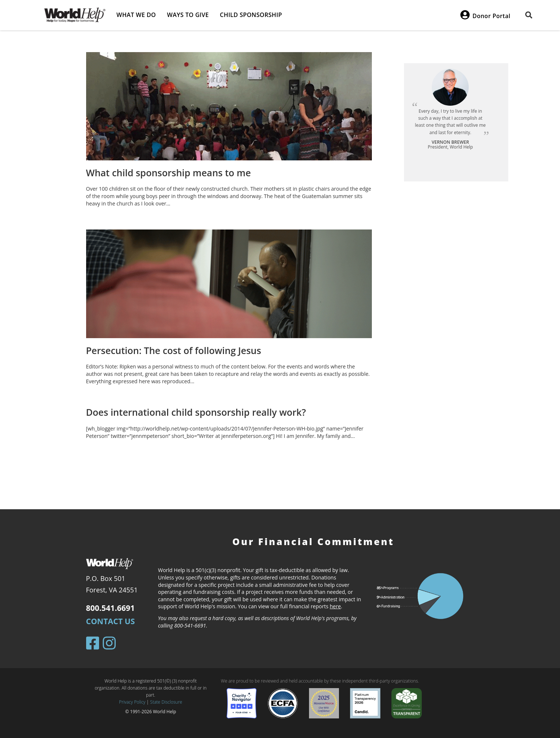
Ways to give (188, 15)
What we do (136, 15)
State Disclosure (166, 702)
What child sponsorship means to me (169, 173)
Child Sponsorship (251, 15)
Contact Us (111, 621)
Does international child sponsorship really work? (196, 412)
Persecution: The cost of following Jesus (174, 350)
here (335, 606)
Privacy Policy (132, 702)
